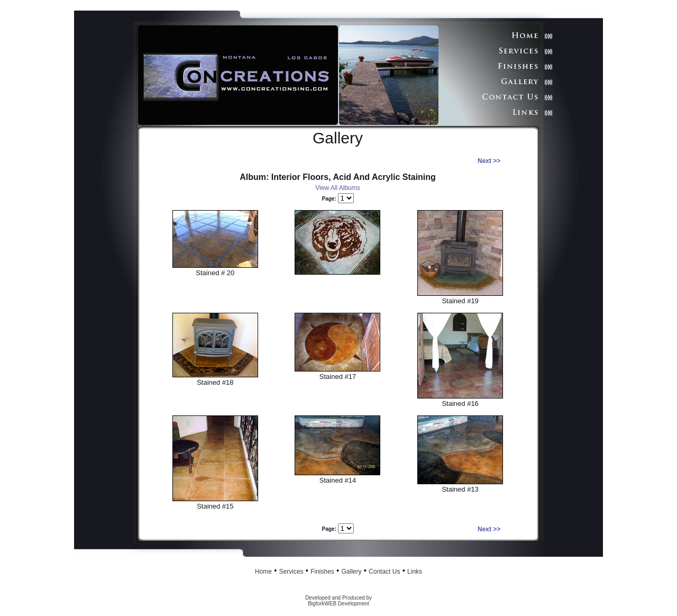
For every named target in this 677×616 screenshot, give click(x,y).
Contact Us (384, 572)
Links (415, 572)
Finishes (322, 572)
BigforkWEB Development (338, 604)
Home (263, 572)
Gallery (351, 572)
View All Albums (338, 188)
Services (291, 572)
